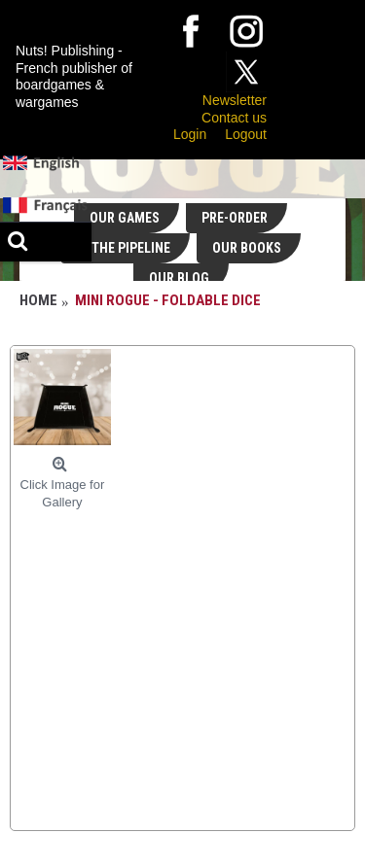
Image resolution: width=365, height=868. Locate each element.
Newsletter (235, 100)
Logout (246, 134)
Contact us (234, 118)
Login (190, 134)
